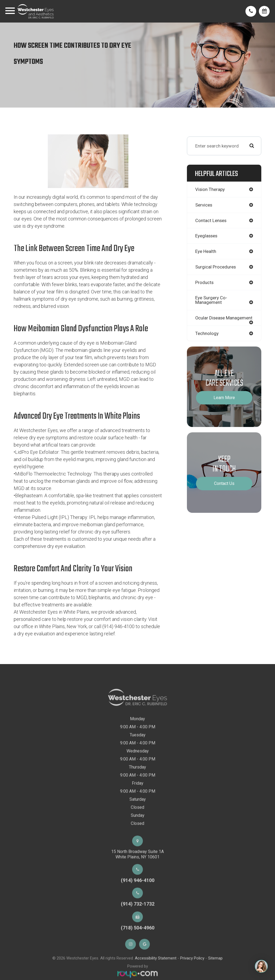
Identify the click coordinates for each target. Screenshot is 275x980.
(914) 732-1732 (138, 919)
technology (207, 339)
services (204, 205)
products (205, 283)
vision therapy (210, 189)
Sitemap (215, 973)
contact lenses (211, 220)
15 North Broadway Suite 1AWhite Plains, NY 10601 (137, 869)
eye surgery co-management (211, 301)
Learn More (224, 403)
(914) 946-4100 (138, 895)
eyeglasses (207, 236)
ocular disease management (210, 321)
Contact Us (224, 489)
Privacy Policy (192, 973)
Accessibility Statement (156, 973)
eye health (206, 252)
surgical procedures (216, 267)
